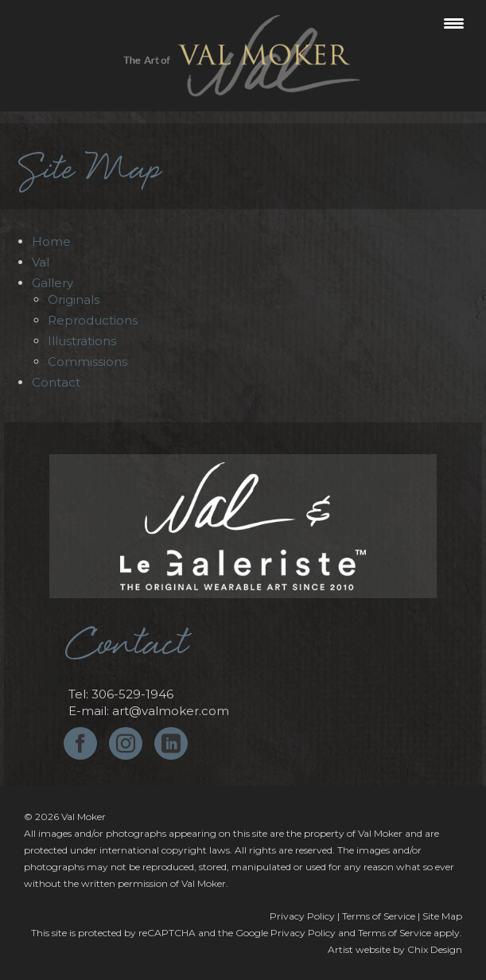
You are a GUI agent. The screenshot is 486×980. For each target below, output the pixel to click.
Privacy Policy (302, 916)
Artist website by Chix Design (395, 949)
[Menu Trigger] (454, 23)
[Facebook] (80, 743)
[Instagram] (126, 743)
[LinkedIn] (171, 743)
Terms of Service (379, 916)
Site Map (442, 916)
